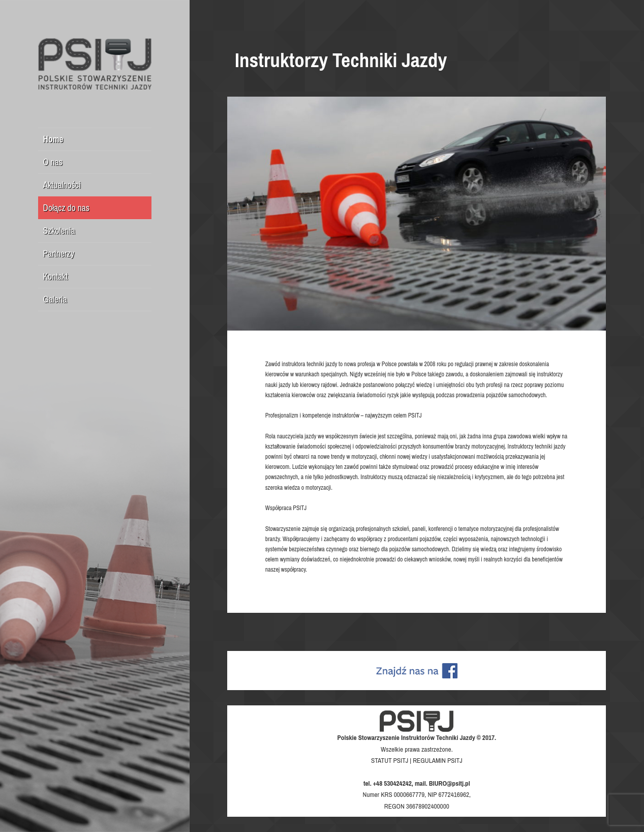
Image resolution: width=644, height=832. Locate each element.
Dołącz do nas (66, 208)
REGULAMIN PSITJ (438, 760)
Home (53, 139)
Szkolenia (59, 231)
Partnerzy (59, 254)
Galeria (55, 299)
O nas (53, 162)
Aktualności (62, 185)
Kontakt (56, 276)
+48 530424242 (392, 783)
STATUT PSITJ (390, 760)
